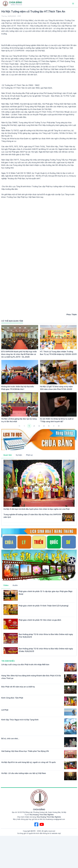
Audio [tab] (15, 585)
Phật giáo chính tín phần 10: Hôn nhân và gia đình (40, 620)
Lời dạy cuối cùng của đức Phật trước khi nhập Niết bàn (25, 664)
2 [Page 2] (34, 426)
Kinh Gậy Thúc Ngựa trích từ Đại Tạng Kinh (20, 720)
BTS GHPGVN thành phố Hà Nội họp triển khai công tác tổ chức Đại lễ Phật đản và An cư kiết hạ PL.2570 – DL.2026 (19, 354)
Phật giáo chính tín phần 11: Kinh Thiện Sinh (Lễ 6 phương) (44, 606)
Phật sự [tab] (29, 455)
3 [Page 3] (39, 426)
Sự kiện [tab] (19, 455)
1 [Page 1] (29, 426)
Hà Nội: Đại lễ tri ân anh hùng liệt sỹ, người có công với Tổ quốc (29, 762)
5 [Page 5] (49, 426)
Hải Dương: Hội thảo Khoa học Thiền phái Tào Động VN (25, 751)
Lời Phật (5, 710)
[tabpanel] (39, 492)
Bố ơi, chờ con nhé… (10, 738)
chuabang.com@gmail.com (55, 819)
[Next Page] (54, 426)
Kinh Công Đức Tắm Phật (12, 698)
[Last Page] (59, 426)
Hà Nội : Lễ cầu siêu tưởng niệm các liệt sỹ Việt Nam (24, 773)
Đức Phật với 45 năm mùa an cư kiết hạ (18, 687)
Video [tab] (6, 585)
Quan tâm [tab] (8, 455)
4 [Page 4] (44, 426)
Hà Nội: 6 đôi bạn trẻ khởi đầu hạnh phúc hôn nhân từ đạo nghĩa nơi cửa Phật (37, 509)
